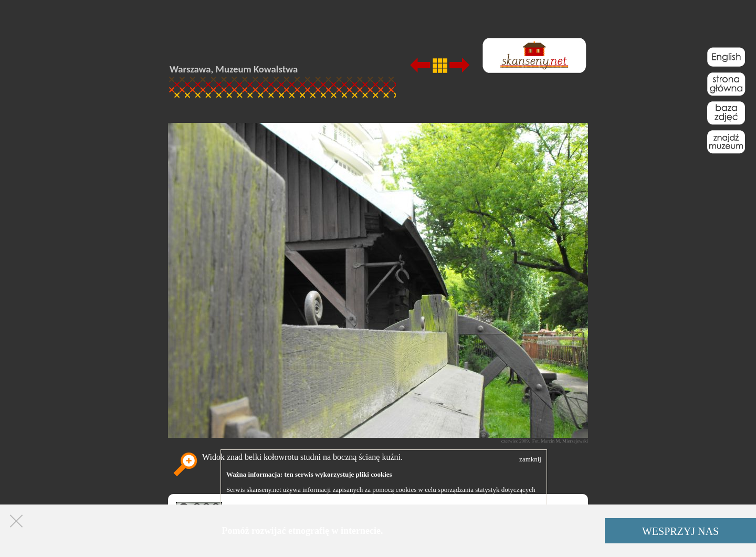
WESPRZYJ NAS (680, 531)
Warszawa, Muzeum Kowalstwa (234, 69)
